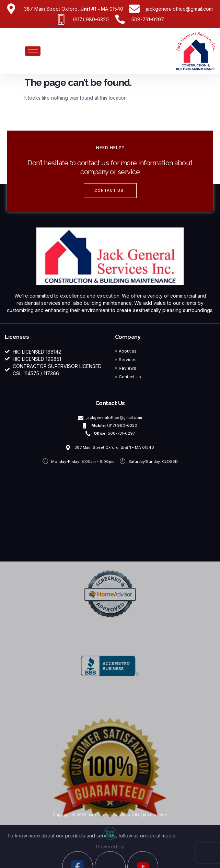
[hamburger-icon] (33, 51)
